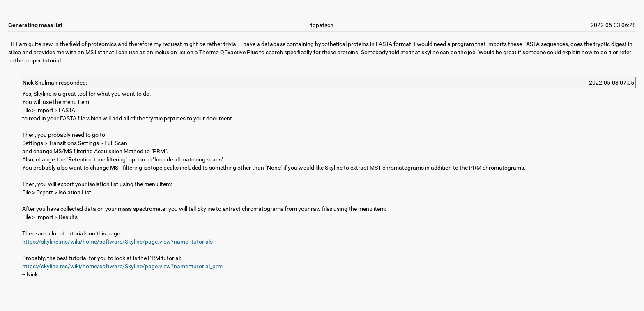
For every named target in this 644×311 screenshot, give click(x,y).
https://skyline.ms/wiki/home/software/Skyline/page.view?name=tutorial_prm (122, 266)
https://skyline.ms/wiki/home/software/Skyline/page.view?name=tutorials (117, 242)
